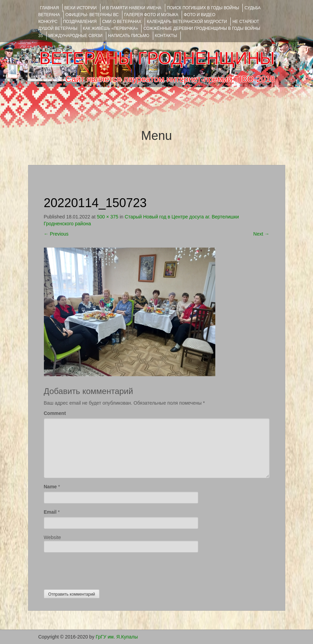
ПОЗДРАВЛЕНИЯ (80, 22)
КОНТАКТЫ (166, 36)
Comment (55, 413)
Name (50, 487)
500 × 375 (107, 217)
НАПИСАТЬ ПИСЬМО (129, 36)
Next (261, 234)
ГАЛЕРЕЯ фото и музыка (151, 15)
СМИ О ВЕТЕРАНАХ (122, 22)
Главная (50, 8)
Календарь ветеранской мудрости (187, 22)
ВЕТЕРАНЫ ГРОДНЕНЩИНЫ (157, 58)
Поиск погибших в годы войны (203, 8)
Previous (56, 234)
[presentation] (96, 569)
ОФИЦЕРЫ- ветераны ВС (92, 15)
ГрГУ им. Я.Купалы (117, 637)
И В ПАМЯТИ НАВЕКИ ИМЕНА (132, 8)
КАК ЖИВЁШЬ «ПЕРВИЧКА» (111, 28)
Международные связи (75, 36)
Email (50, 512)
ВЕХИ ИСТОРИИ (81, 8)
